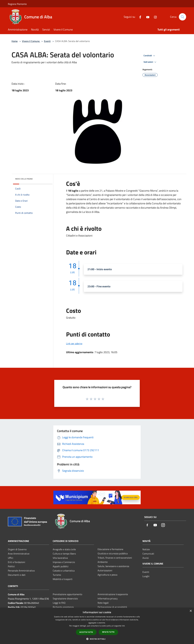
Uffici (11, 558)
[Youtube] (147, 17)
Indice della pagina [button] (24, 179)
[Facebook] (139, 17)
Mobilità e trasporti (63, 579)
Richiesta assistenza (63, 607)
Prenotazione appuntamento (67, 594)
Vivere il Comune (31, 41)
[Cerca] (182, 17)
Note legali (103, 603)
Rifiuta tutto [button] (108, 632)
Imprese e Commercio (64, 562)
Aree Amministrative (19, 554)
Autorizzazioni (105, 570)
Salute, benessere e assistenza (113, 566)
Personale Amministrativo (21, 571)
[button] (97, 639)
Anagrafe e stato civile (64, 549)
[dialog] (97, 626)
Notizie (146, 549)
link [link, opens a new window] (123, 626)
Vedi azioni (150, 62)
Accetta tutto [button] (86, 632)
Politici (11, 566)
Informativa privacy (108, 598)
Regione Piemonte (17, 4)
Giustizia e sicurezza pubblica (113, 553)
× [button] (191, 611)
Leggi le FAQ (59, 603)
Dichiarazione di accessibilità (112, 607)
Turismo (57, 575)
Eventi (47, 41)
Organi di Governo (17, 549)
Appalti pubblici (61, 566)
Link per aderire (74, 343)
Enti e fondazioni (17, 562)
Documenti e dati (17, 575)
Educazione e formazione (110, 549)
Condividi (150, 56)
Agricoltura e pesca (107, 575)
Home (15, 41)
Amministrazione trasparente (113, 594)
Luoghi (146, 576)
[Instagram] (154, 17)
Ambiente (103, 562)
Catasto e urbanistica (64, 571)
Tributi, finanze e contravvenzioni (115, 558)
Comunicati (148, 554)
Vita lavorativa (60, 558)
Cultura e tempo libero (64, 554)
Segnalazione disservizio (65, 598)
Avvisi (146, 558)
